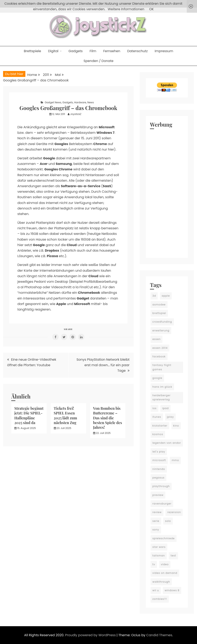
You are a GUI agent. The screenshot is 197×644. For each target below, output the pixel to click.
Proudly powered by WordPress (91, 635)
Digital (53, 51)
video (165, 564)
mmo (175, 460)
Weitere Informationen (126, 9)
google (157, 378)
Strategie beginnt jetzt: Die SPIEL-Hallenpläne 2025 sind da (29, 415)
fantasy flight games (162, 367)
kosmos (158, 434)
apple (166, 296)
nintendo (159, 469)
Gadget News (53, 102)
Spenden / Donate (99, 61)
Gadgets (76, 51)
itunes (157, 417)
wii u (156, 590)
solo (168, 521)
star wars (159, 547)
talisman (159, 556)
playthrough (161, 486)
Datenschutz (137, 51)
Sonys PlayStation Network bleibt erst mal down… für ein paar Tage (103, 365)
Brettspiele (32, 51)
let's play (159, 452)
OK (151, 9)
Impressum (164, 51)
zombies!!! (160, 599)
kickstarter (160, 426)
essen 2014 (160, 348)
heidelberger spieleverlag (162, 397)
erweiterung (161, 330)
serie (156, 521)
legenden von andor (167, 443)
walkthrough (161, 582)
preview (158, 495)
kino (176, 426)
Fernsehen (112, 51)
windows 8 (172, 590)
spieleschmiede (164, 538)
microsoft (159, 460)
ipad (165, 408)
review (157, 512)
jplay (170, 417)
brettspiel (159, 313)
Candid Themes (159, 635)
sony (156, 530)
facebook (159, 356)
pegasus (158, 478)
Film (93, 51)
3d (154, 296)
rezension (174, 512)
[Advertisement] (167, 193)
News (91, 102)
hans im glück (162, 387)
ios (154, 408)
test (173, 556)
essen (156, 339)
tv (154, 564)
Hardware (80, 102)
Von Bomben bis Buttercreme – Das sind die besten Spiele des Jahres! (108, 418)
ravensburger (162, 504)
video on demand (165, 573)
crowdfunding (162, 322)
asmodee (159, 305)
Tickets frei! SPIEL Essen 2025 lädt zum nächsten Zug (65, 415)
